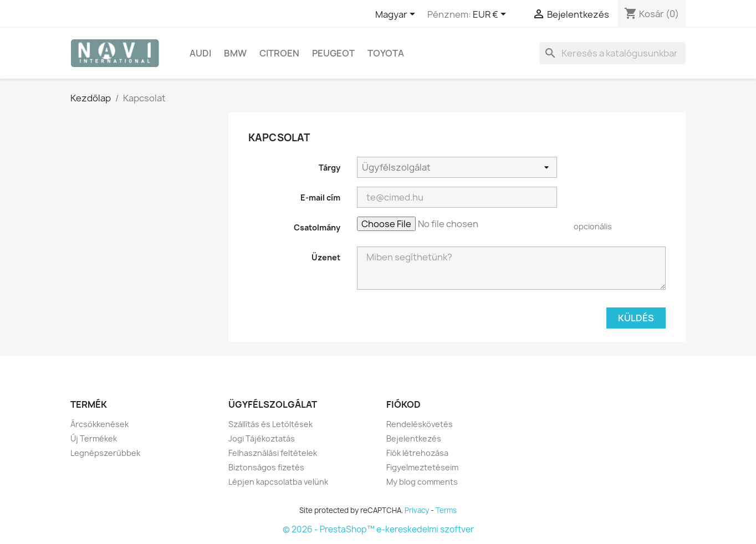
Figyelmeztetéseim (422, 467)
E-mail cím (320, 197)
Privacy (417, 510)
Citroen (279, 53)
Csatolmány (317, 227)
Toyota (386, 53)
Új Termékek (94, 438)
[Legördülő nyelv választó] (397, 15)
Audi (200, 53)
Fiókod (403, 404)
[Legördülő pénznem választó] (491, 15)
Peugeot (333, 53)
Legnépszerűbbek (105, 453)
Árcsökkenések (99, 424)
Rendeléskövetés (420, 424)
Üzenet (326, 257)
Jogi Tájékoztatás (262, 438)
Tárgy (330, 168)
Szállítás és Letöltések (270, 424)
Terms (446, 510)
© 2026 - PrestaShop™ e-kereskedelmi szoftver (378, 529)
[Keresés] (612, 53)
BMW (235, 53)
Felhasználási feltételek (273, 453)
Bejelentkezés (414, 438)
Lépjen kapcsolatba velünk (278, 482)
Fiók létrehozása (417, 453)
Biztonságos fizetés (266, 467)
